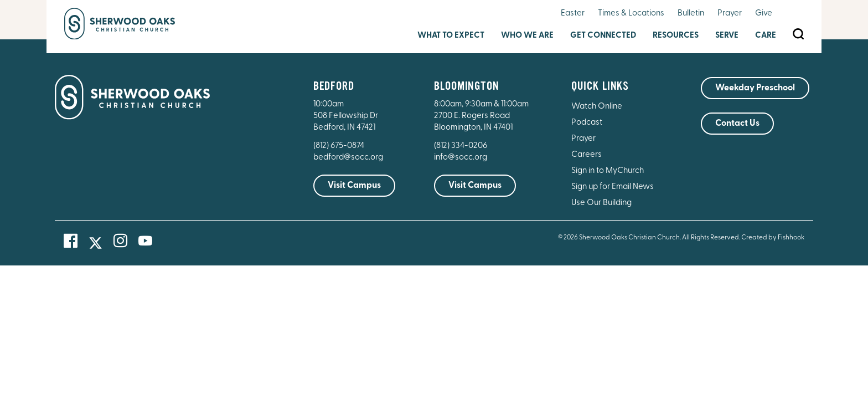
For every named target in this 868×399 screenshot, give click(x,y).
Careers (587, 155)
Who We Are (527, 36)
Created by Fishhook (773, 238)
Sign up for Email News (613, 187)
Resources (676, 36)
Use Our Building (601, 203)
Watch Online (597, 107)
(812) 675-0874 (340, 146)
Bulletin (691, 14)
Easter (573, 14)
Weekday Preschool (755, 88)
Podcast (587, 123)
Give (764, 14)
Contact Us (737, 124)
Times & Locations (631, 14)
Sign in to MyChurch (608, 171)
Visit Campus (354, 186)
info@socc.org (461, 158)
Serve (727, 36)
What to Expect (451, 36)
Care (766, 36)
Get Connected (603, 36)
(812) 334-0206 (461, 146)
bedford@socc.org (348, 158)
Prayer (730, 14)
